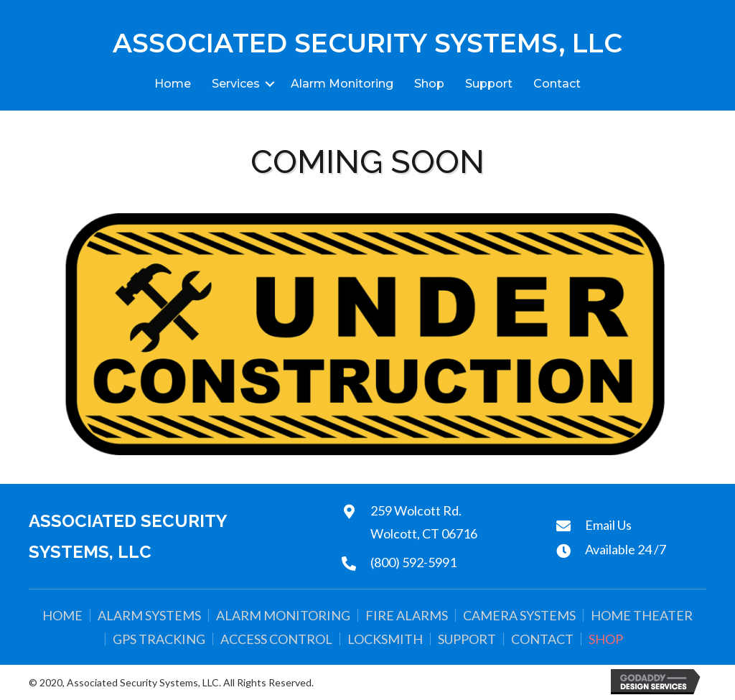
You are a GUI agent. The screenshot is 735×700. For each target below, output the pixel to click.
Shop (429, 84)
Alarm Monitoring (342, 84)
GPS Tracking (159, 639)
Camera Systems (519, 615)
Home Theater (642, 615)
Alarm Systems (149, 615)
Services (236, 84)
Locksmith (385, 639)
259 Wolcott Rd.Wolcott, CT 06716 (424, 522)
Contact (557, 84)
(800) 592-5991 (413, 562)
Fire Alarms (407, 615)
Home (173, 84)
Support (489, 84)
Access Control (276, 639)
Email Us (608, 525)
